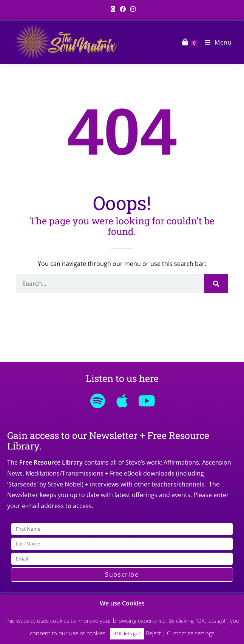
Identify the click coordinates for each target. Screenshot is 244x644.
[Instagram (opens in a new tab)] (132, 9)
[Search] (216, 284)
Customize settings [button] (191, 633)
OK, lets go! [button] (127, 633)
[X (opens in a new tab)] (113, 9)
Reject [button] (153, 633)
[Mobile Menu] (216, 42)
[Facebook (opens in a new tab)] (123, 9)
